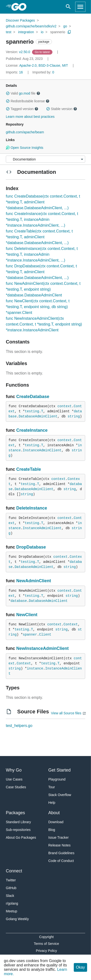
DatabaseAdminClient (38, 416)
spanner (30, 635)
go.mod (25, 93)
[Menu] (45, 159)
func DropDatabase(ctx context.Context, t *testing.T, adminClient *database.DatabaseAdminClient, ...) (41, 272)
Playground (57, 779)
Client (45, 635)
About (54, 813)
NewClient (27, 615)
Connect (14, 871)
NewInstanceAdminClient (42, 648)
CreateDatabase (33, 397)
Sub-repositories (18, 830)
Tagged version (22, 109)
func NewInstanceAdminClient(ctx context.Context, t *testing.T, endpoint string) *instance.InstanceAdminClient (44, 324)
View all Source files (66, 713)
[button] (8, 93)
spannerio (58, 32)
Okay (80, 967)
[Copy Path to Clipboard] (69, 32)
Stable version (62, 109)
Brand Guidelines (61, 853)
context (65, 406)
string (74, 416)
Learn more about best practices (30, 117)
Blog (52, 830)
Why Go (14, 770)
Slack (10, 896)
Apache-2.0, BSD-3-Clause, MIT (44, 65)
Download (56, 822)
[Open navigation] (80, 7)
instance (35, 669)
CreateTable (29, 469)
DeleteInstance (32, 508)
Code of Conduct (61, 861)
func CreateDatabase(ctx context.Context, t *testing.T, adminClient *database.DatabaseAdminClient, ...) (43, 202)
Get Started (59, 770)
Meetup (12, 911)
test (9, 32)
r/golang (12, 903)
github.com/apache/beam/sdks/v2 (31, 26)
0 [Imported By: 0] (43, 72)
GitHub (11, 888)
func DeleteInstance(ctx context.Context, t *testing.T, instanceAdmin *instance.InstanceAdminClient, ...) (42, 254)
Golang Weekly (17, 919)
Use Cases (14, 779)
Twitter (11, 880)
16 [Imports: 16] (15, 72)
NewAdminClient (34, 581)
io (42, 32)
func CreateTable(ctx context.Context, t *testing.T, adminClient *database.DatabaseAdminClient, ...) (39, 237)
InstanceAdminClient (42, 450)
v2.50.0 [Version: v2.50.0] (18, 52)
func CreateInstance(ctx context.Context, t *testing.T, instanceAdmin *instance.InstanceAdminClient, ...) (42, 219)
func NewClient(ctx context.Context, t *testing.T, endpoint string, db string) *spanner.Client (38, 307)
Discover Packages (20, 20)
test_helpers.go (19, 726)
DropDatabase (31, 547)
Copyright (46, 937)
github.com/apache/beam (25, 132)
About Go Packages (21, 837)
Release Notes (59, 845)
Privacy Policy (46, 951)
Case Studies (16, 787)
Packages (15, 813)
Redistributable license (28, 101)
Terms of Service (46, 944)
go (65, 26)
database (19, 601)
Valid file (23, 93)
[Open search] (68, 7)
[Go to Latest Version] (43, 52)
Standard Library (18, 822)
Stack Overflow (60, 795)
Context (71, 624)
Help (52, 803)
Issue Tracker (58, 837)
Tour (52, 787)
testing (32, 411)
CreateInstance (32, 430)
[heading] (21, 7)
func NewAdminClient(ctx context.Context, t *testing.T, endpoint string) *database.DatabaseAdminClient (43, 289)
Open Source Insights (25, 148)
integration (26, 32)
